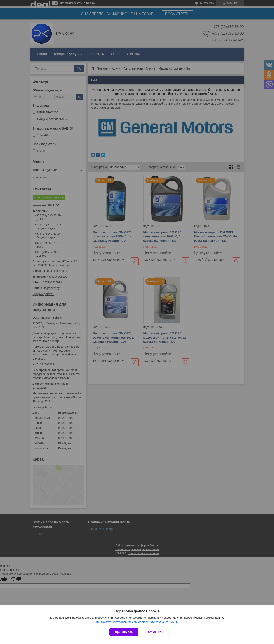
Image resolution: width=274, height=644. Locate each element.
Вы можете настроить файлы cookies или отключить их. (135, 622)
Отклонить (156, 632)
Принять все (124, 632)
